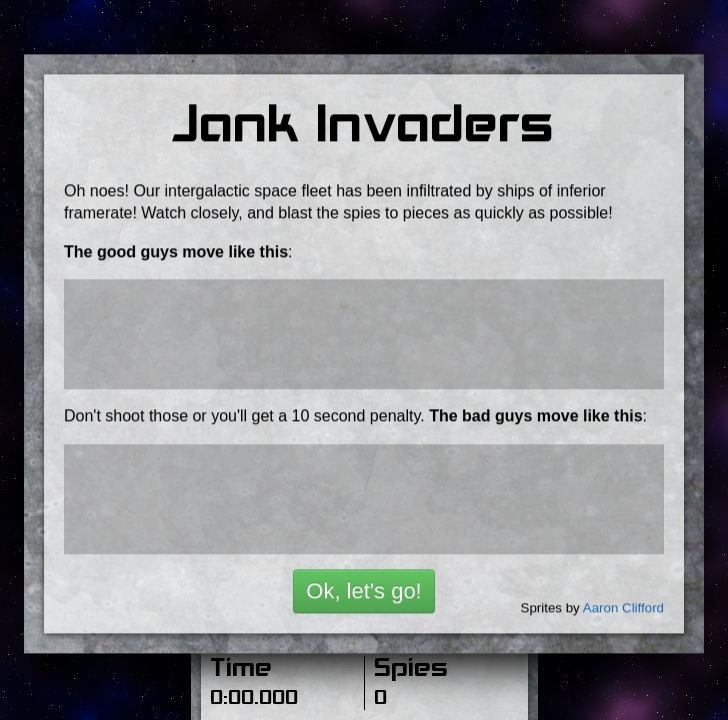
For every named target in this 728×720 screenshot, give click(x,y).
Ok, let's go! (363, 579)
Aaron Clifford (623, 596)
